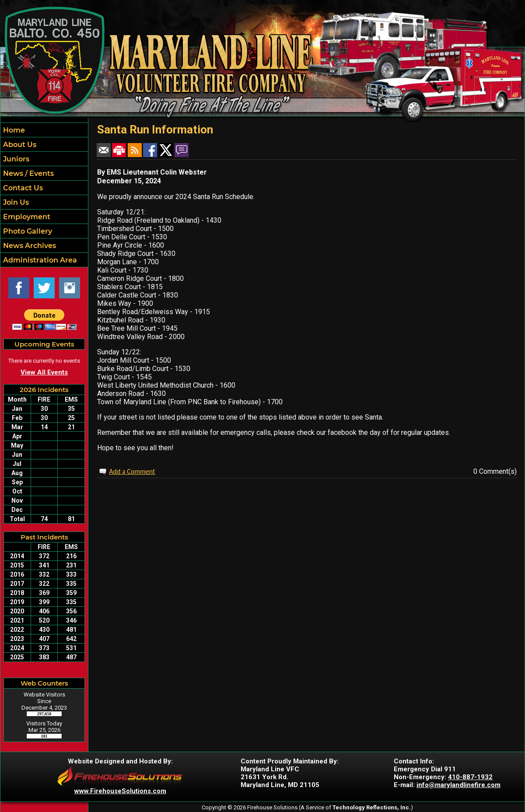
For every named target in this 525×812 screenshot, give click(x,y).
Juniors (15, 159)
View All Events (44, 372)
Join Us (15, 202)
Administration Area (39, 260)
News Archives (29, 246)
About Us (19, 145)
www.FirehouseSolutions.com (120, 791)
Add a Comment (132, 471)
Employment (26, 217)
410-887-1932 (470, 777)
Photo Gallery (27, 231)
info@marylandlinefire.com (458, 785)
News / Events (28, 173)
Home (13, 130)
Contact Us (22, 188)
